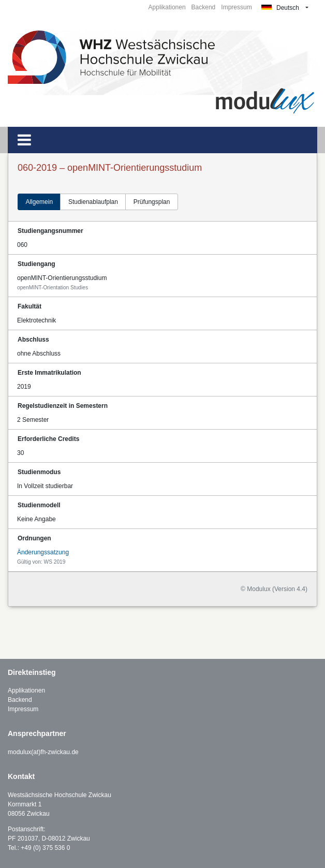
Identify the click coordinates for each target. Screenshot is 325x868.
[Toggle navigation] (24, 140)
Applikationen (167, 7)
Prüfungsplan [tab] (152, 202)
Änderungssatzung (43, 552)
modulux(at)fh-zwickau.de (43, 752)
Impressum (236, 7)
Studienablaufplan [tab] (93, 202)
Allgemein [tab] (39, 202)
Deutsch (280, 8)
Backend (204, 7)
